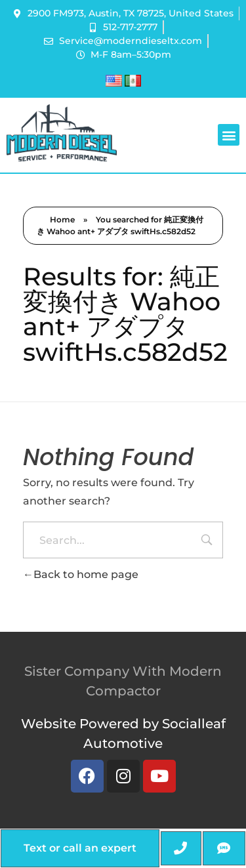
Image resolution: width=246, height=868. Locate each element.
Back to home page (81, 574)
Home (62, 219)
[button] (229, 135)
